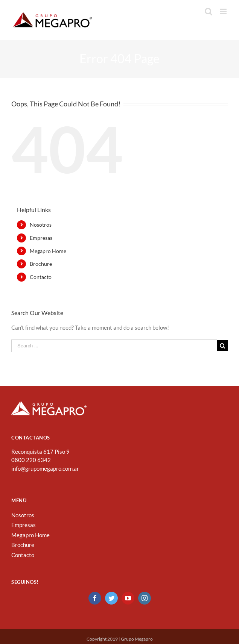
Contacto (41, 277)
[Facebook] (95, 598)
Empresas (41, 238)
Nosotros (41, 225)
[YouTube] (128, 598)
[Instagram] (145, 598)
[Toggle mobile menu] (224, 11)
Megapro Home (48, 251)
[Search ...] (114, 346)
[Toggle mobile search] (209, 11)
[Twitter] (111, 598)
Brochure (41, 264)
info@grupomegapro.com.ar (45, 468)
